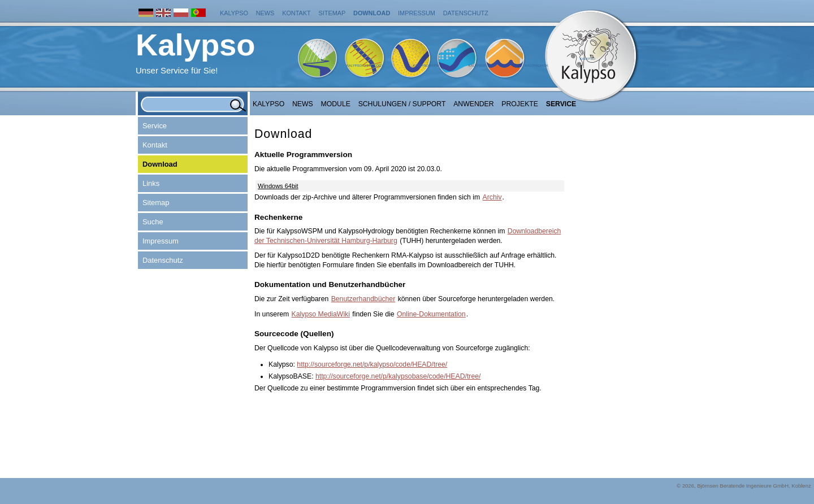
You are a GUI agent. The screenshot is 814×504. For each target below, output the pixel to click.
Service (561, 104)
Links (151, 183)
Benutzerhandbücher (363, 299)
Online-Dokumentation (431, 314)
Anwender (473, 104)
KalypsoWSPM (426, 66)
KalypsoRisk (536, 66)
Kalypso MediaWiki (321, 314)
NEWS (303, 104)
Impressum (417, 13)
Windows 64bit (278, 186)
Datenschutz (466, 13)
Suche (153, 222)
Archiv (492, 197)
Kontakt (296, 13)
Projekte (520, 104)
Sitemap (332, 13)
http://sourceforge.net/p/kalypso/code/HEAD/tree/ (372, 364)
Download (372, 13)
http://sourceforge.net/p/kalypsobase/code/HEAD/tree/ (398, 376)
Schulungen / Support (402, 104)
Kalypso (234, 13)
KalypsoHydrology (365, 66)
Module (336, 104)
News (265, 13)
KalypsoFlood (482, 66)
